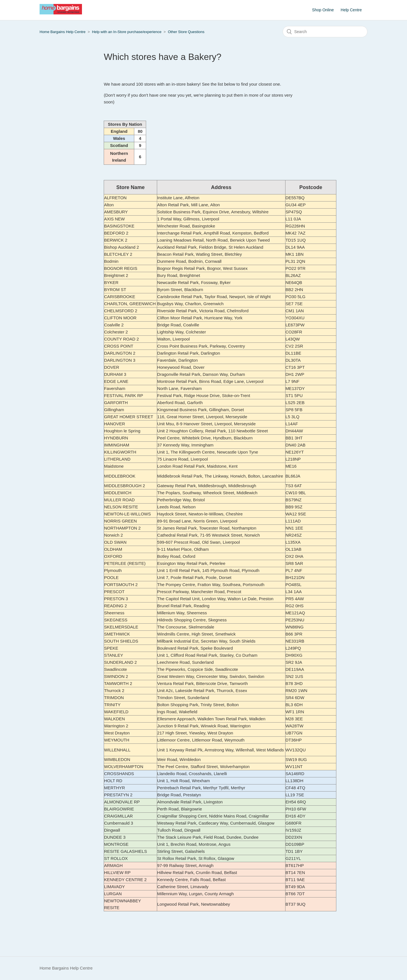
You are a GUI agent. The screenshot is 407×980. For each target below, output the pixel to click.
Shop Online (323, 10)
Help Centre (351, 10)
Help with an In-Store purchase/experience (127, 32)
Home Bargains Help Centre (63, 32)
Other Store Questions (186, 32)
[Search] (325, 32)
